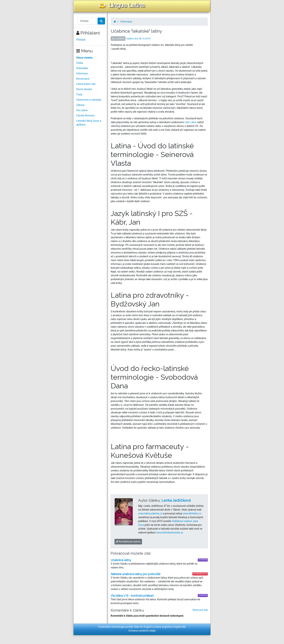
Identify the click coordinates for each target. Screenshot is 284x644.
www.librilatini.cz (192, 513)
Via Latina (82, 110)
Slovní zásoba (84, 89)
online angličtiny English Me (170, 627)
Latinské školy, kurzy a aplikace (89, 123)
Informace (82, 73)
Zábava (80, 105)
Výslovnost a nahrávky (89, 100)
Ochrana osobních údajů (142, 631)
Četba (80, 63)
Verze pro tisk (200, 610)
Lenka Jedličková (176, 500)
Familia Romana (85, 115)
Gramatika (82, 68)
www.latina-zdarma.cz (150, 513)
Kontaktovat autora (128, 542)
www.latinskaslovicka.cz (170, 532)
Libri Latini (191, 122)
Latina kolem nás (86, 84)
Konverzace (83, 79)
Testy (79, 94)
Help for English (143, 627)
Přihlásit (81, 40)
